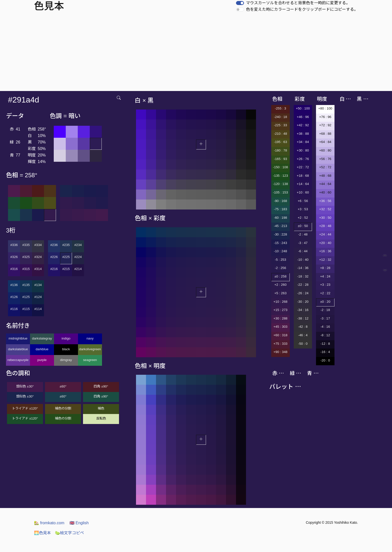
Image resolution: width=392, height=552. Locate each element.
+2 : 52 (303, 218)
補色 (101, 408)
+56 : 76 (325, 159)
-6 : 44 (303, 251)
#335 (26, 245)
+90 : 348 (280, 352)
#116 (14, 309)
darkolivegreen (90, 349)
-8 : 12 (325, 335)
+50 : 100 (303, 108)
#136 (14, 285)
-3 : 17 (325, 318)
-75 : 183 (280, 209)
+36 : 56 (325, 201)
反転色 (101, 418)
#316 (14, 269)
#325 (26, 257)
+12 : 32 (325, 260)
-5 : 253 (280, 260)
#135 (26, 285)
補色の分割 (63, 408)
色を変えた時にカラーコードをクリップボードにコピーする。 (302, 9)
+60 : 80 (325, 150)
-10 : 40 (303, 260)
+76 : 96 (325, 117)
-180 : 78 (280, 150)
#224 (78, 257)
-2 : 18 (325, 310)
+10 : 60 (303, 192)
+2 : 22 (325, 293)
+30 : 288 (280, 318)
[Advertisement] (196, 53)
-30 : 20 (303, 302)
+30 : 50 (325, 218)
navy (90, 338)
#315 (26, 269)
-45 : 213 (280, 226)
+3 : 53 (303, 209)
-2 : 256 (280, 268)
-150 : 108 (280, 167)
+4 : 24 (325, 276)
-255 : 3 (280, 108)
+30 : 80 (303, 150)
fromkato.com (49, 523)
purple (42, 360)
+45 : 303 (280, 327)
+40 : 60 (325, 192)
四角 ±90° (101, 386)
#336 (14, 245)
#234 (78, 245)
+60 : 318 (280, 335)
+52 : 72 (325, 167)
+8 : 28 (325, 268)
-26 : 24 (303, 293)
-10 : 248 (280, 251)
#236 (54, 245)
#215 (66, 269)
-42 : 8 (303, 327)
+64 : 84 (325, 142)
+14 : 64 (303, 184)
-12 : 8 (325, 344)
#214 (78, 269)
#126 (14, 297)
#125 (26, 297)
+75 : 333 (280, 344)
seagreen (90, 360)
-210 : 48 (280, 134)
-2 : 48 (303, 234)
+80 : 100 (325, 108)
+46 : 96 (303, 117)
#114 (38, 309)
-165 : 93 (280, 159)
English (79, 523)
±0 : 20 (325, 302)
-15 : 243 (280, 243)
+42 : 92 (303, 125)
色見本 (42, 533)
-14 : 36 (303, 268)
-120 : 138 (280, 184)
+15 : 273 (280, 310)
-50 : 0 (303, 344)
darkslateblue (18, 349)
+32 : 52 (325, 209)
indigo (66, 338)
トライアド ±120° (25, 408)
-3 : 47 (303, 243)
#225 (66, 257)
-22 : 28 (303, 285)
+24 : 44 (325, 234)
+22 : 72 (303, 167)
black (66, 349)
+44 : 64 (325, 184)
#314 (38, 269)
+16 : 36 (325, 251)
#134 (38, 285)
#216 (54, 269)
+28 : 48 (325, 226)
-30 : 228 (280, 234)
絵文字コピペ (69, 533)
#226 (54, 257)
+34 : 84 (303, 142)
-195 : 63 (280, 142)
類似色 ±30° (25, 386)
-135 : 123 (280, 176)
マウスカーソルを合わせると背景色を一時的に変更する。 (298, 3)
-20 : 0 (325, 360)
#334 (38, 245)
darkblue (42, 349)
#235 (66, 245)
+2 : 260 (281, 285)
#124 (38, 297)
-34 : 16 (303, 310)
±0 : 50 (303, 226)
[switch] (240, 3)
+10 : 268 (280, 302)
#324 (38, 257)
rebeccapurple (18, 360)
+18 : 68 (303, 176)
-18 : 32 (303, 276)
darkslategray (42, 338)
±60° (63, 386)
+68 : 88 (325, 134)
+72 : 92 (325, 125)
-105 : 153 (280, 192)
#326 (14, 257)
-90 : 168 (280, 201)
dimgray (66, 360)
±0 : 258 (280, 276)
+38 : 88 (303, 134)
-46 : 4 (303, 335)
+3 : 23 (325, 285)
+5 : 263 (281, 293)
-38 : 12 (303, 318)
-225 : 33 (280, 125)
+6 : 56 (303, 201)
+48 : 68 (325, 176)
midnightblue (18, 338)
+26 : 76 (303, 159)
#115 (26, 309)
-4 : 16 (325, 327)
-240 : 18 (280, 117)
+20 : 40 (325, 243)
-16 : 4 (325, 352)
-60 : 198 (280, 218)
